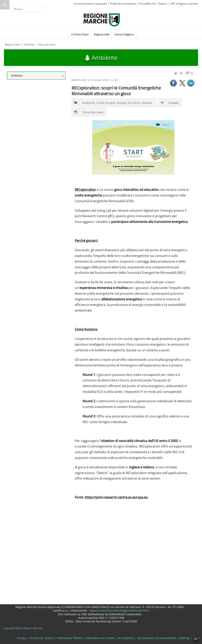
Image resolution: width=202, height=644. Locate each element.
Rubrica (163, 4)
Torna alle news (93, 112)
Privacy (22, 638)
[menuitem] (80, 34)
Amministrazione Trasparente (90, 4)
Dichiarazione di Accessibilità (156, 638)
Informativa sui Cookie (100, 638)
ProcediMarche (147, 4)
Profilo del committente (123, 4)
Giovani (147, 103)
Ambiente (89, 103)
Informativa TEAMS (69, 638)
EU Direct (134, 103)
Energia (122, 103)
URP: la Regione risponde (184, 4)
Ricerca (5, 5)
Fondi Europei (106, 103)
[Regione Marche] (102, 20)
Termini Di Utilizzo (42, 638)
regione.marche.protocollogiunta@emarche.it (119, 610)
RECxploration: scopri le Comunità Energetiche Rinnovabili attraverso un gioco (116, 91)
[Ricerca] (28, 9)
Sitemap (184, 638)
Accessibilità (126, 638)
